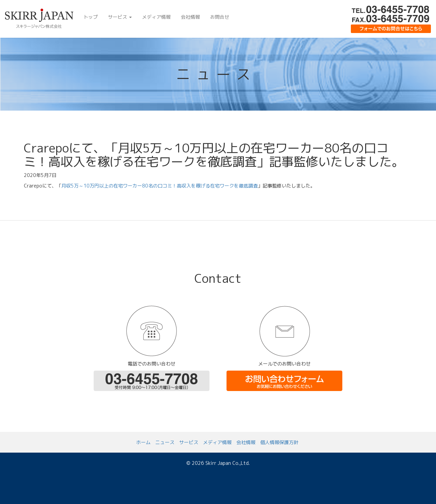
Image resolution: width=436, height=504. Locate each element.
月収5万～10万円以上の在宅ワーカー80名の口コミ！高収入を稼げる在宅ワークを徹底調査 (160, 186)
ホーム (143, 442)
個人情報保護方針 (279, 442)
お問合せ (220, 17)
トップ (91, 17)
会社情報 (190, 17)
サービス (120, 17)
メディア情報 (156, 17)
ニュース (165, 442)
